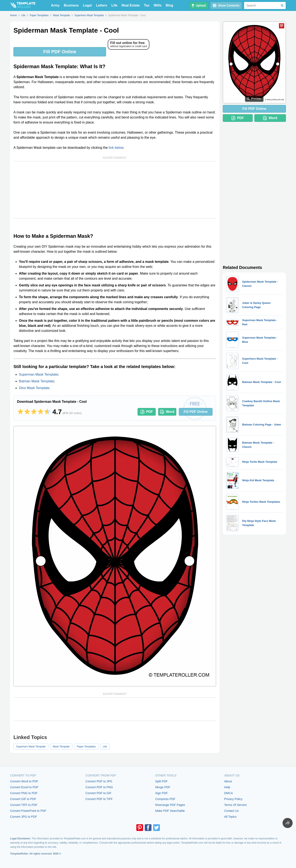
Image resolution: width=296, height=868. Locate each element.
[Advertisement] (115, 190)
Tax (147, 5)
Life (114, 5)
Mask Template (61, 747)
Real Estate (131, 5)
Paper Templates (86, 747)
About (228, 781)
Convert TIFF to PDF (24, 805)
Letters (102, 5)
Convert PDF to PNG (99, 787)
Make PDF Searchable (170, 811)
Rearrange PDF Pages (170, 805)
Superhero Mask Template (31, 747)
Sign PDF (162, 793)
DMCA (228, 793)
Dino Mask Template (34, 388)
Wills (158, 5)
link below (116, 148)
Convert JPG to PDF (24, 817)
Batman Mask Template (37, 381)
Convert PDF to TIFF (99, 799)
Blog (170, 5)
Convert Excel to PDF (24, 787)
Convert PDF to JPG (99, 781)
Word (167, 412)
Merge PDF (163, 787)
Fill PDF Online (60, 52)
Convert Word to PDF (24, 781)
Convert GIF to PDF (23, 799)
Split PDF (161, 781)
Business (71, 5)
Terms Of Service (235, 805)
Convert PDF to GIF (98, 793)
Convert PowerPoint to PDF (28, 811)
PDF (147, 412)
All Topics (230, 817)
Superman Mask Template (38, 374)
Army (55, 5)
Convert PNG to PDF (24, 793)
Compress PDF (165, 799)
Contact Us (231, 811)
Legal (87, 5)
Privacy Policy (233, 799)
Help (227, 787)
